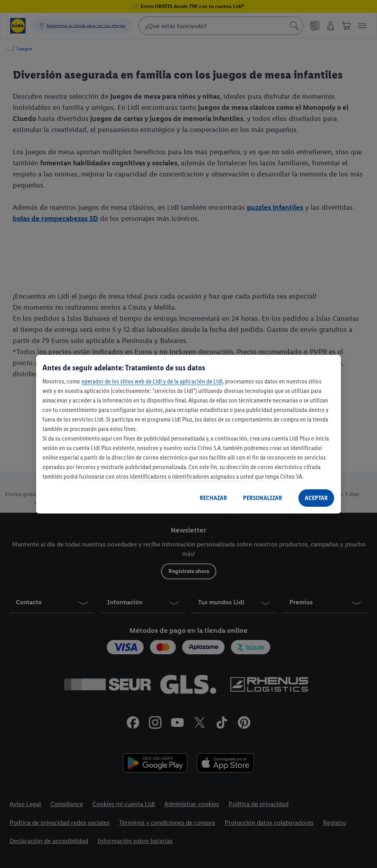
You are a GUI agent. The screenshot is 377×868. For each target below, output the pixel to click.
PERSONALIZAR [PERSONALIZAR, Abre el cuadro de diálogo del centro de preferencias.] (263, 498)
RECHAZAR (213, 498)
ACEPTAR (316, 498)
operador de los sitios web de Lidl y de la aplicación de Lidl (152, 381)
